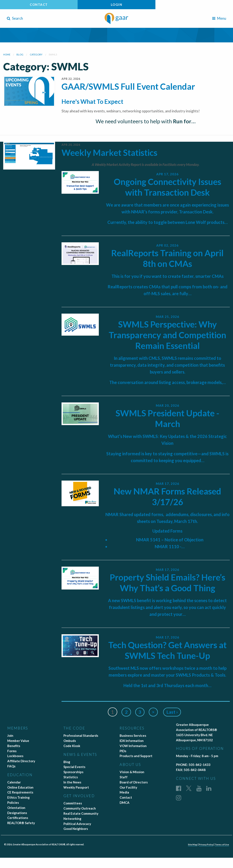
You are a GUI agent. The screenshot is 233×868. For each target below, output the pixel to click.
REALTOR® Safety (21, 823)
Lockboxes (15, 756)
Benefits (14, 746)
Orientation (16, 808)
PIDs (123, 751)
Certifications (18, 818)
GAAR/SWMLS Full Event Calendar (128, 86)
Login (117, 4)
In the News (72, 782)
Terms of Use (222, 844)
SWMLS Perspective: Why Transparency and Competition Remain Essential (167, 335)
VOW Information (133, 746)
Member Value (18, 741)
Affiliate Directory (21, 761)
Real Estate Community (81, 813)
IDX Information (132, 741)
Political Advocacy (77, 824)
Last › (173, 712)
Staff (124, 777)
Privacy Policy (206, 844)
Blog (67, 762)
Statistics (71, 777)
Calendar (14, 782)
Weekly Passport (76, 787)
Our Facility (128, 787)
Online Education (20, 787)
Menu (219, 18)
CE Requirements (20, 792)
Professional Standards (81, 735)
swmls (53, 54)
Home (7, 54)
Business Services (133, 735)
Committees (73, 803)
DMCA (125, 802)
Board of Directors (134, 782)
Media (124, 792)
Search (15, 18)
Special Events (74, 767)
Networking (72, 819)
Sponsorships (73, 772)
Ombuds (70, 741)
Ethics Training (18, 797)
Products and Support (136, 756)
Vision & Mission (132, 772)
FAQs (11, 766)
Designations (17, 813)
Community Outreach (80, 808)
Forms (12, 751)
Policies (13, 802)
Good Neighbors (76, 829)
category (36, 54)
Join (10, 735)
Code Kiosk (72, 746)
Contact (39, 4)
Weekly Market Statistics (109, 153)
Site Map (192, 844)
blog (20, 54)
